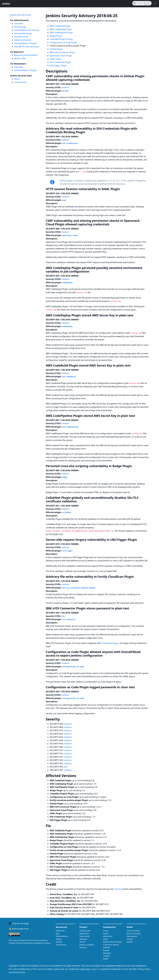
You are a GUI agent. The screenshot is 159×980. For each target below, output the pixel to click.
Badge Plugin (56, 36)
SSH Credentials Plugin (60, 62)
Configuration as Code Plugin (63, 42)
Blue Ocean (67, 181)
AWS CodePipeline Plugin (61, 33)
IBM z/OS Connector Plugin (62, 52)
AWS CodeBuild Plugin (60, 26)
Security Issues (21, 37)
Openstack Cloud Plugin (61, 56)
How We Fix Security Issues (27, 47)
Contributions (21, 82)
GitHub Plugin (56, 49)
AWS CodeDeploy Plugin (61, 29)
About (17, 79)
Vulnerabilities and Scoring (27, 30)
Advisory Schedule (23, 40)
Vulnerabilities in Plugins (26, 43)
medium (65, 87)
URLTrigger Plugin (58, 66)
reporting (118, 889)
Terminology (20, 27)
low (63, 616)
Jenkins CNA (20, 58)
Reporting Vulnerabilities (26, 55)
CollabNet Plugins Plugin (61, 39)
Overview (19, 23)
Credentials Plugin (110, 643)
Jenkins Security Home (21, 15)
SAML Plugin (56, 59)
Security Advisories (23, 33)
